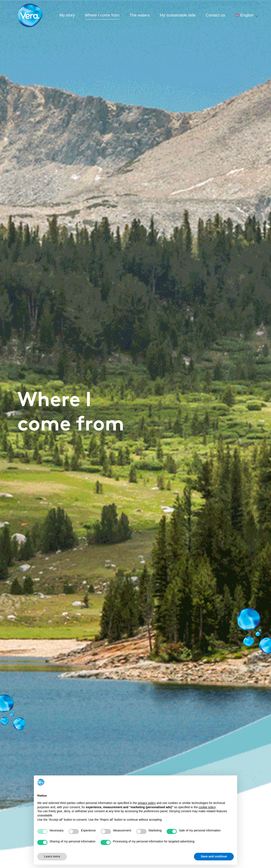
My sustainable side (178, 15)
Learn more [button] (52, 856)
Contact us (216, 15)
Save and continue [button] (214, 856)
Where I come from (102, 15)
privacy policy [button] (147, 803)
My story (67, 15)
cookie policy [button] (207, 807)
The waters (140, 15)
